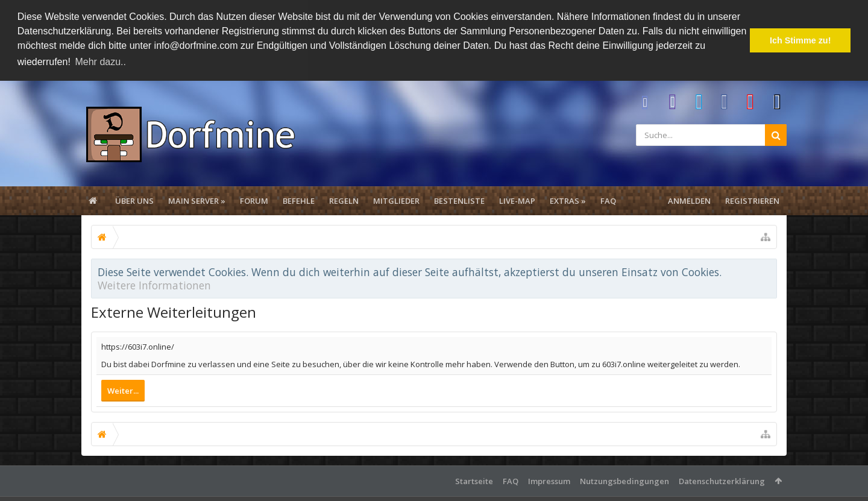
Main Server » (197, 200)
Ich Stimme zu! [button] (800, 40)
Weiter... (123, 389)
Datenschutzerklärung (722, 480)
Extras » (568, 200)
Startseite (474, 480)
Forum (254, 200)
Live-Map (517, 200)
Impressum (549, 480)
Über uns (134, 200)
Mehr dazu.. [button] (100, 62)
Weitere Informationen (154, 284)
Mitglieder (396, 200)
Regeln (344, 200)
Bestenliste (459, 200)
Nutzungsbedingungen (624, 480)
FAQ (608, 200)
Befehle (299, 200)
